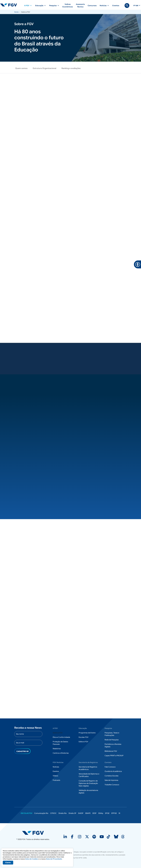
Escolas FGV (84, 737)
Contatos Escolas (112, 776)
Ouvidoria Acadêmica (113, 771)
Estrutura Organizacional (44, 68)
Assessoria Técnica (80, 5)
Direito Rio (63, 813)
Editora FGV (83, 742)
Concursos (92, 6)
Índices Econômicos (68, 5)
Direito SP (72, 813)
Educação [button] (39, 6)
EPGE (107, 813)
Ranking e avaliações (71, 68)
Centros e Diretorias (61, 753)
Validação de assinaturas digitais (88, 792)
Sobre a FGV (58, 733)
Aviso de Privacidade (54, 859)
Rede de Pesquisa (112, 740)
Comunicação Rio (41, 813)
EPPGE (114, 813)
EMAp (101, 813)
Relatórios (57, 749)
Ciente (8, 863)
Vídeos (55, 776)
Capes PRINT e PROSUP (114, 756)
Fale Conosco (110, 767)
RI (119, 813)
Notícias (56, 767)
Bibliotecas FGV (111, 751)
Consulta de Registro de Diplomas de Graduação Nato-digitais (88, 783)
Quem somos (21, 68)
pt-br (136, 6)
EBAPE (88, 813)
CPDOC (53, 813)
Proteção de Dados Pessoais (60, 743)
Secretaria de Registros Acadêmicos (88, 768)
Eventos (116, 6)
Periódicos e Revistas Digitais (113, 746)
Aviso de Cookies (32, 859)
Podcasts (56, 780)
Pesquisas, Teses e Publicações (112, 734)
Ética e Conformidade (61, 737)
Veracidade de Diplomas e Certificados (89, 775)
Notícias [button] (103, 6)
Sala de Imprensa (111, 780)
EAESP (81, 813)
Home (16, 12)
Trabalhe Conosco (112, 785)
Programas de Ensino (87, 733)
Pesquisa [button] (53, 6)
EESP (94, 813)
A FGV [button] (27, 6)
